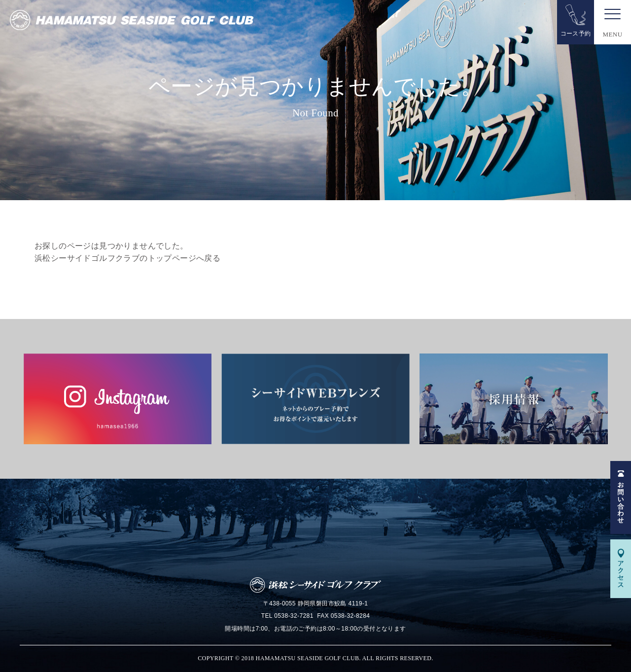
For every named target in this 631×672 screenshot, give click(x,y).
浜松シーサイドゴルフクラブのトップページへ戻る (127, 258)
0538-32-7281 (294, 616)
